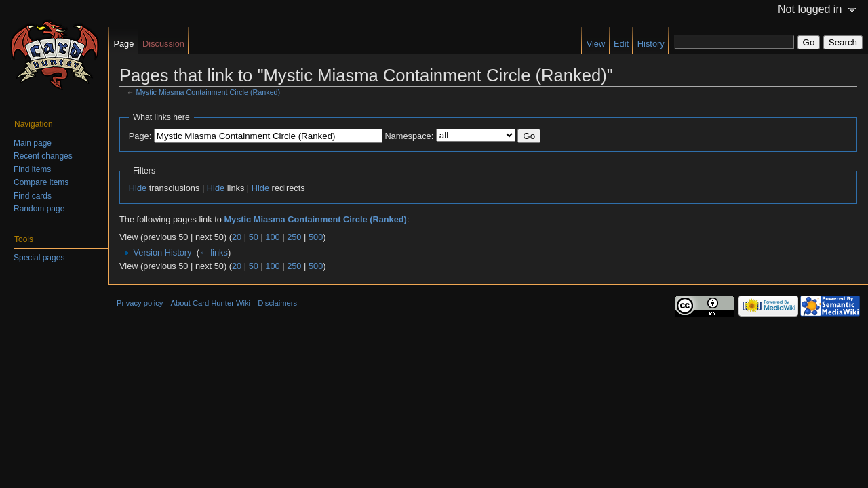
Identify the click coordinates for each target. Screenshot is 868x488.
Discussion (163, 44)
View (596, 44)
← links (214, 252)
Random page (39, 209)
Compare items (41, 182)
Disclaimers (277, 303)
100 (272, 237)
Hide (138, 188)
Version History (162, 252)
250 (294, 237)
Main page (33, 143)
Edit (621, 44)
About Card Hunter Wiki (211, 303)
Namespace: (409, 136)
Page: (140, 136)
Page (123, 44)
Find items (32, 169)
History (651, 44)
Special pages (39, 258)
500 (316, 237)
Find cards (33, 196)
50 (254, 237)
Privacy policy (140, 303)
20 (237, 237)
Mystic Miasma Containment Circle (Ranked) (209, 92)
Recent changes (43, 156)
